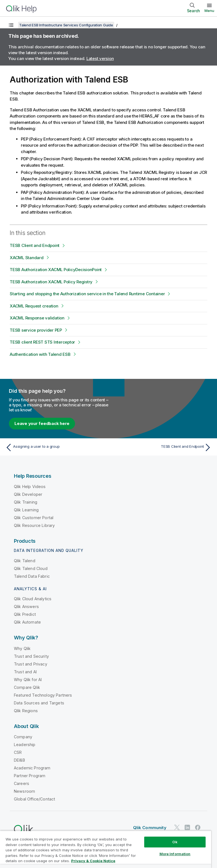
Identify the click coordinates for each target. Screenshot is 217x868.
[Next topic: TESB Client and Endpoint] (162, 447)
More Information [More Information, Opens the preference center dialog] (175, 854)
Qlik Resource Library (34, 525)
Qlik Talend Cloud (31, 568)
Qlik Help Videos (30, 486)
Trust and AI (25, 672)
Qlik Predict (25, 614)
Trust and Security (31, 656)
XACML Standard (27, 258)
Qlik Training (26, 502)
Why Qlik (22, 648)
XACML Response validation (37, 318)
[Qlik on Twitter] (177, 827)
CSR (18, 752)
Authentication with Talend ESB (40, 354)
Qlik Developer (28, 494)
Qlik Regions (26, 711)
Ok (175, 842)
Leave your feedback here (42, 423)
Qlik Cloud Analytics (33, 599)
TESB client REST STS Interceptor (42, 342)
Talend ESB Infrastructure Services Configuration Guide (66, 25)
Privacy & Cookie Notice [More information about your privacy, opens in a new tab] (93, 861)
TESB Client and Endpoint (35, 245)
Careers (22, 783)
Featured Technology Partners (43, 695)
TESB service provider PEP (36, 330)
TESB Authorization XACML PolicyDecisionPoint (56, 270)
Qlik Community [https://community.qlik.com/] (150, 828)
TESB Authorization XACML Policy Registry (51, 282)
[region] (106, 849)
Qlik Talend (25, 561)
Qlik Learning (26, 510)
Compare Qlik (27, 687)
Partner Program (30, 776)
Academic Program (32, 768)
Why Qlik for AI (28, 680)
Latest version (100, 58)
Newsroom (24, 791)
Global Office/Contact (34, 799)
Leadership (25, 745)
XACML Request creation (34, 306)
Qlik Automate (27, 622)
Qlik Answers (26, 606)
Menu (209, 11)
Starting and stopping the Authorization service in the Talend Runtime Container (87, 294)
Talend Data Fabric (32, 576)
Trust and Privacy (31, 664)
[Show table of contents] (11, 25)
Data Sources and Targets (39, 703)
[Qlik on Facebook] (198, 827)
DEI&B (19, 760)
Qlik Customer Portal (34, 518)
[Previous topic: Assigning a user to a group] (55, 447)
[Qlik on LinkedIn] (187, 827)
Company (23, 737)
